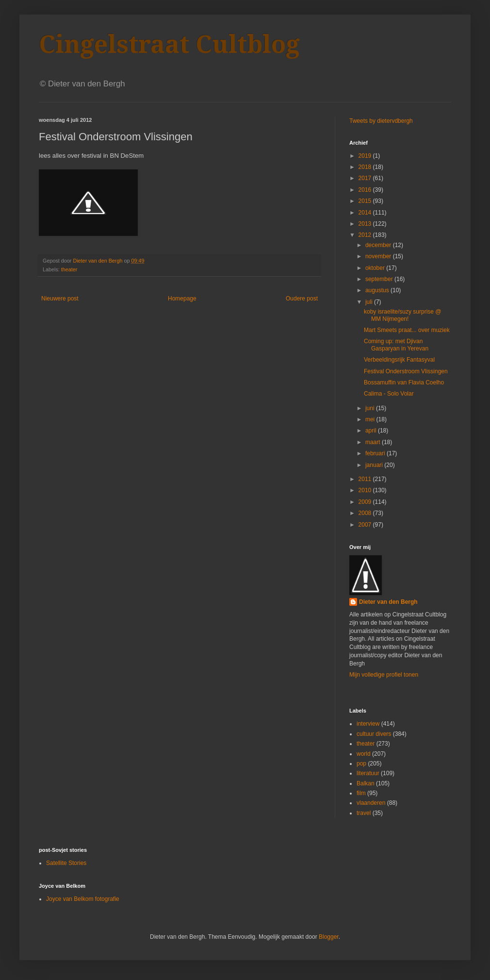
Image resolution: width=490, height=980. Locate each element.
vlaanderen (371, 803)
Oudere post (302, 299)
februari (376, 453)
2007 (366, 525)
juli (370, 302)
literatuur (368, 773)
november (379, 256)
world (364, 754)
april (372, 431)
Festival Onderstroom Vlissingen (406, 371)
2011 (366, 479)
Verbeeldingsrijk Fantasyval (399, 360)
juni (371, 408)
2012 (366, 235)
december (379, 245)
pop (361, 764)
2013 (366, 224)
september (380, 279)
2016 (366, 190)
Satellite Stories (66, 863)
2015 (366, 201)
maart (374, 442)
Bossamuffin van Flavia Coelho (404, 382)
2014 (366, 213)
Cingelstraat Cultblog (169, 44)
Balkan (366, 783)
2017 (366, 178)
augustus (378, 290)
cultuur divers (374, 734)
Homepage (182, 299)
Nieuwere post (60, 299)
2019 (366, 156)
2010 (366, 490)
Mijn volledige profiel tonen (384, 675)
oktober (376, 268)
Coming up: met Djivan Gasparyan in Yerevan (396, 345)
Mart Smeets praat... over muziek (407, 330)
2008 (366, 513)
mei (371, 419)
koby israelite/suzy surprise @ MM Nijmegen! (403, 315)
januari (375, 465)
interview (368, 724)
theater (69, 269)
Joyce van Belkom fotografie (83, 899)
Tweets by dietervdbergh (381, 121)
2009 (366, 502)
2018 (366, 167)
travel (364, 813)
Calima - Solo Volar (389, 394)
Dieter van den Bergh (388, 602)
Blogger (329, 937)
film (361, 793)
